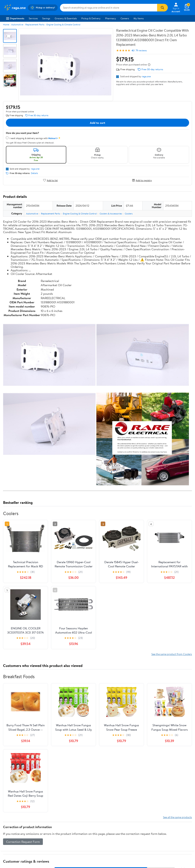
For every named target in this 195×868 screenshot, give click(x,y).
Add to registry (142, 180)
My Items (139, 18)
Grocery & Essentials (66, 18)
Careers (125, 18)
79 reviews (141, 50)
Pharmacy (111, 18)
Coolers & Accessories (111, 214)
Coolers (129, 214)
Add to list (50, 180)
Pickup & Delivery (91, 18)
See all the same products (177, 817)
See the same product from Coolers (172, 654)
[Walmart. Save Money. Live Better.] (15, 8)
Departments (15, 18)
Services (33, 18)
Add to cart (97, 123)
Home (6, 25)
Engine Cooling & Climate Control (63, 25)
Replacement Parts (35, 25)
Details (34, 173)
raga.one (146, 76)
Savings (46, 18)
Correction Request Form (23, 842)
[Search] (162, 8)
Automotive (17, 25)
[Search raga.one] (109, 8)
